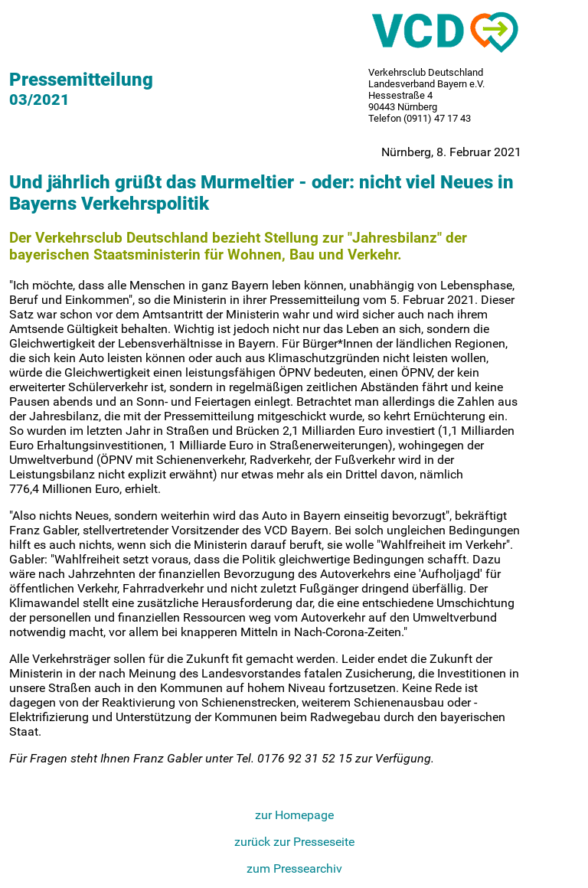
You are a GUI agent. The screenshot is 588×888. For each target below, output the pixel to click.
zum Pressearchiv (294, 868)
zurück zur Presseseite (294, 842)
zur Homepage (294, 815)
